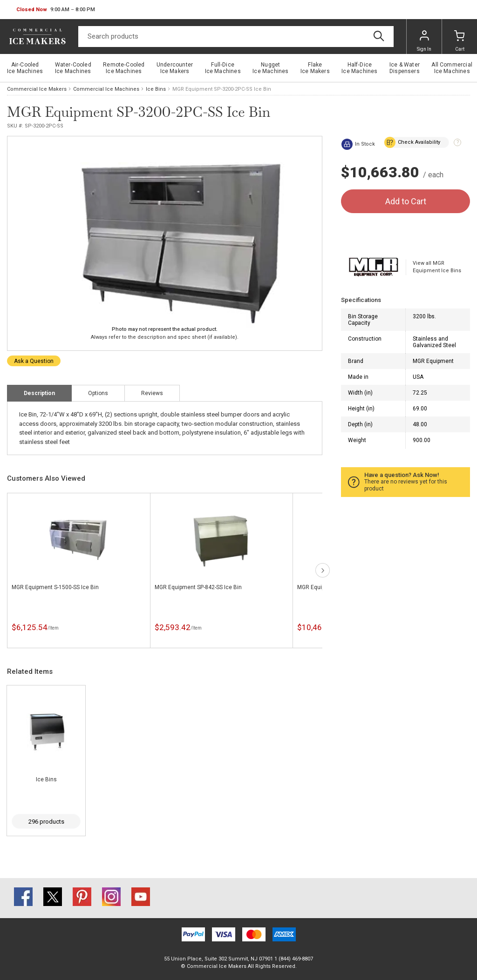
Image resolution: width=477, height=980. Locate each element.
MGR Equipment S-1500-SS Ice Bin (55, 587)
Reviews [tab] (152, 393)
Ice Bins (156, 89)
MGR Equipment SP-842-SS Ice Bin (198, 587)
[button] (56, 10)
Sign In (424, 41)
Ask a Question (34, 361)
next (323, 570)
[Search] (236, 37)
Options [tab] (98, 393)
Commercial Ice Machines (106, 89)
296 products (46, 822)
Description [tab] (39, 393)
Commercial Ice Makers (37, 89)
